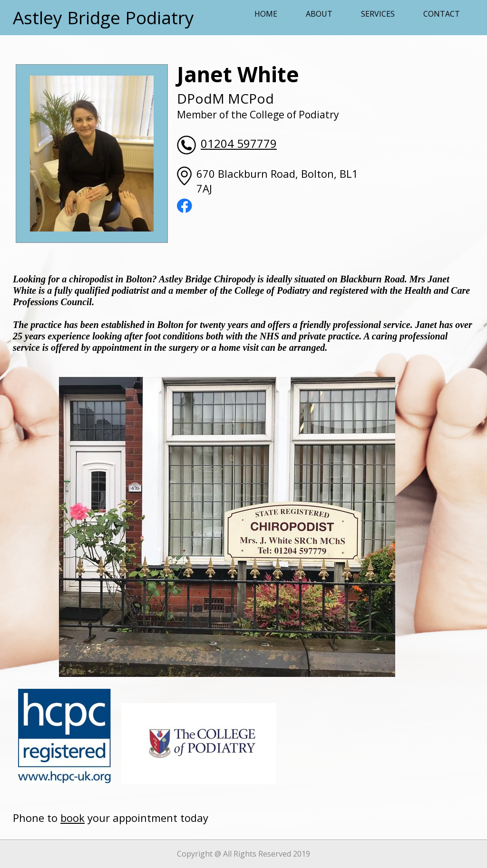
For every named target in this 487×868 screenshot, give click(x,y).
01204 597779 (239, 143)
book (73, 818)
